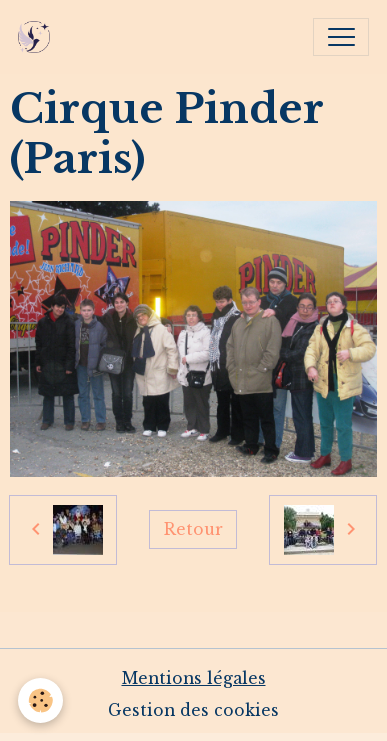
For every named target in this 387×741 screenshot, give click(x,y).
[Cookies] (40, 700)
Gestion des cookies (193, 710)
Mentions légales (194, 678)
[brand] (38, 37)
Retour (193, 529)
